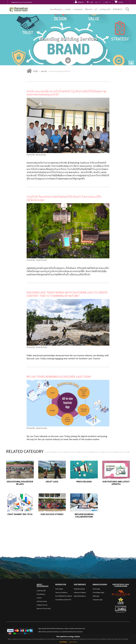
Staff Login (96, 596)
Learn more (73, 642)
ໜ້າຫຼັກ (35, 71)
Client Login (96, 589)
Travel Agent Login (98, 592)
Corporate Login (98, 600)
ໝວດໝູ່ (44, 71)
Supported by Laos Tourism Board (22, 2)
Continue (63, 642)
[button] (93, 2)
